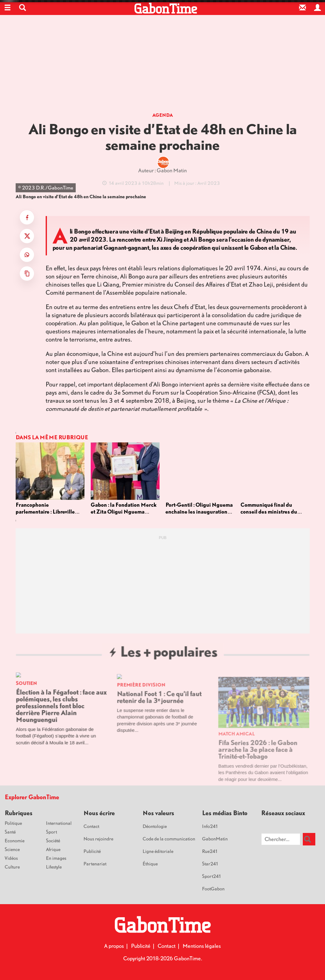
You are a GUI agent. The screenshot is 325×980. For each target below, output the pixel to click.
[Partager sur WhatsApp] (27, 255)
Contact (91, 826)
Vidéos (11, 858)
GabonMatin (215, 839)
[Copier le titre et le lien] (27, 273)
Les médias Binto (225, 813)
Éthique (150, 864)
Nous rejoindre (98, 839)
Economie (15, 840)
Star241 (210, 864)
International (59, 823)
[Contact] (302, 7)
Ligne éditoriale (158, 851)
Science (12, 849)
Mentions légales (202, 946)
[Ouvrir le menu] (8, 7)
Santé (10, 832)
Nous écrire (99, 813)
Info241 (210, 826)
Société (53, 840)
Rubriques (19, 813)
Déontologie (155, 826)
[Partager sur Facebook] (27, 217)
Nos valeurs (158, 813)
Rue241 (210, 851)
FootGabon (213, 889)
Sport (51, 832)
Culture (12, 867)
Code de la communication (169, 839)
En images (56, 858)
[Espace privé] (317, 7)
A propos (114, 946)
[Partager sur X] (27, 236)
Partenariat (95, 864)
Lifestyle (54, 867)
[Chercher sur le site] (281, 839)
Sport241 (212, 876)
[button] (23, 7)
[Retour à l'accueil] (166, 8)
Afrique (53, 849)
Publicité (92, 851)
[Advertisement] (163, 66)
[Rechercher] (309, 839)
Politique (13, 823)
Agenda (163, 115)
